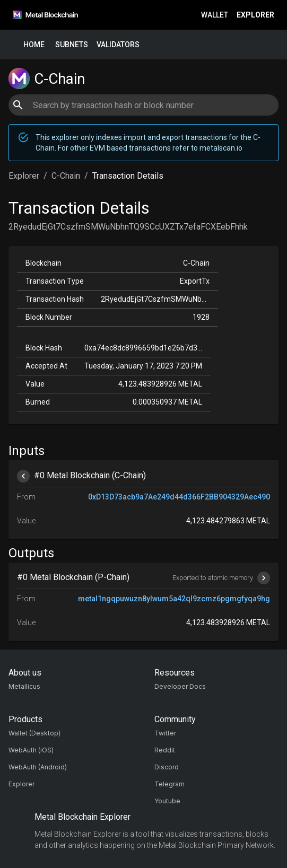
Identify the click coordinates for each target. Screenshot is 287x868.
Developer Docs (180, 686)
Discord (167, 767)
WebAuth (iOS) (31, 750)
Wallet (215, 15)
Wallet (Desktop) (34, 733)
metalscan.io (221, 148)
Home (34, 45)
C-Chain (66, 176)
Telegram (169, 784)
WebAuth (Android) (38, 767)
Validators (118, 45)
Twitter (165, 733)
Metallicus (24, 686)
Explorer (255, 15)
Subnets (72, 45)
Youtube (167, 801)
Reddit (165, 750)
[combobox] (143, 105)
